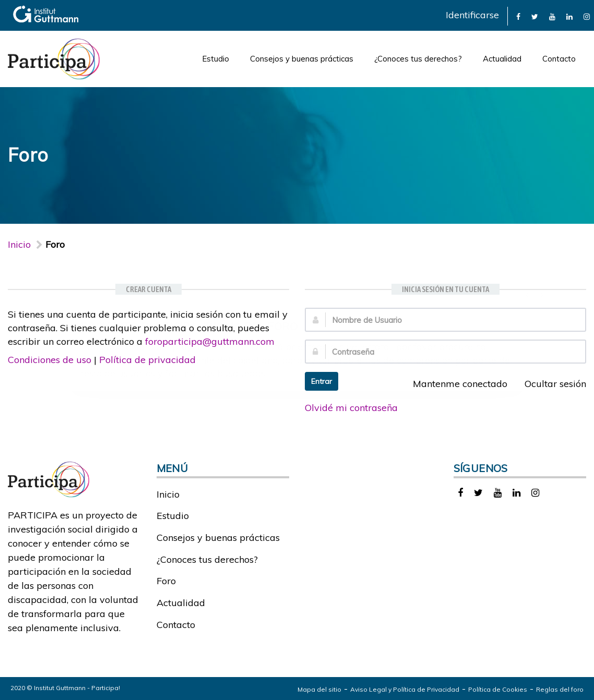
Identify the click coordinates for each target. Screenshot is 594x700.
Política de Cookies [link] (498, 689)
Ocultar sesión (550, 384)
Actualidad (502, 59)
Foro (166, 581)
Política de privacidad (147, 360)
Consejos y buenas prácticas (302, 59)
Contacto (559, 59)
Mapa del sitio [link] (319, 689)
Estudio (216, 59)
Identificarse (472, 15)
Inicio (19, 244)
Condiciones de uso (50, 360)
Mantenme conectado (454, 384)
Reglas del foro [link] (560, 689)
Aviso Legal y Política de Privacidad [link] (405, 689)
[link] (518, 16)
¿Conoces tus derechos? (418, 59)
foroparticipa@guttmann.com (210, 341)
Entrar (322, 381)
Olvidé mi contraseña (351, 408)
